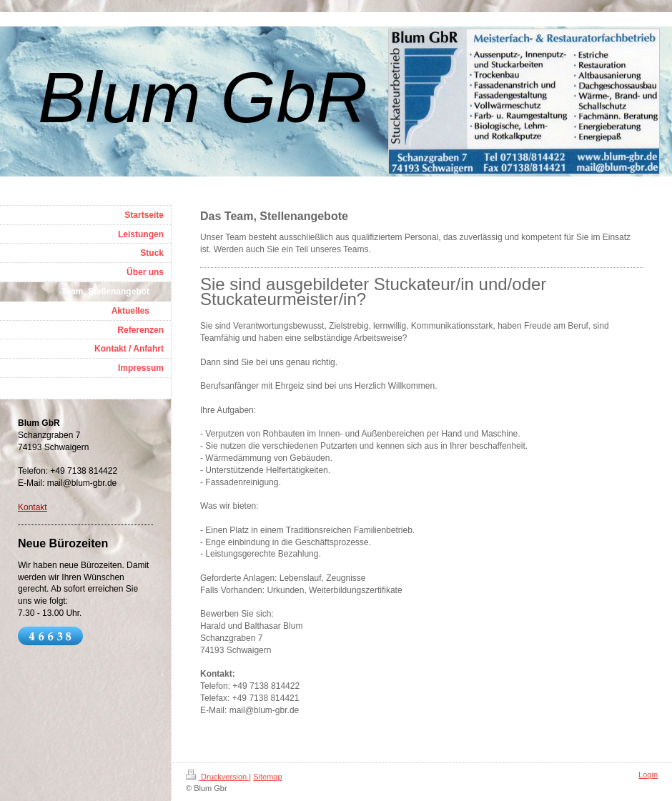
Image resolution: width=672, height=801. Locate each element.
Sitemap (267, 777)
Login (648, 775)
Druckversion (217, 777)
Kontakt (33, 507)
